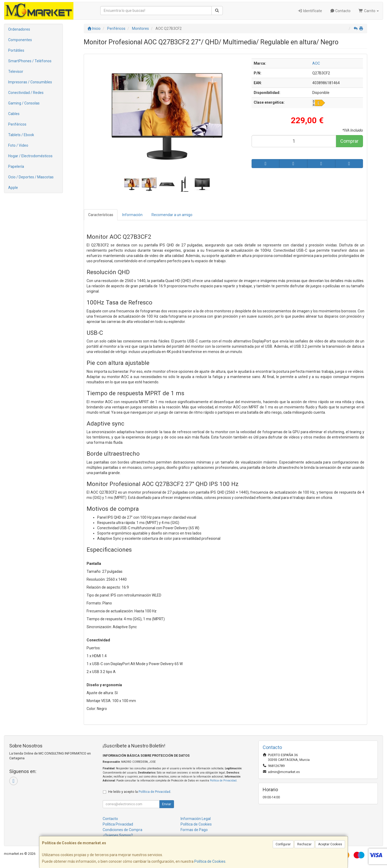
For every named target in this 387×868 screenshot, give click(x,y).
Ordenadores (19, 29)
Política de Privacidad (223, 781)
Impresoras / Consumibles (30, 82)
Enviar (167, 804)
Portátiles (16, 50)
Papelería (16, 166)
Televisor (16, 71)
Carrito (369, 11)
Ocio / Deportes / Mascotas (31, 177)
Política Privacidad (118, 824)
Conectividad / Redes (26, 93)
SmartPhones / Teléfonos (30, 61)
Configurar (283, 844)
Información (132, 215)
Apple (13, 188)
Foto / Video (18, 145)
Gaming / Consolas (24, 103)
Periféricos (17, 124)
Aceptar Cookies (330, 844)
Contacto (340, 11)
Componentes (20, 40)
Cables (14, 114)
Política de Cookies (210, 861)
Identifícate (310, 11)
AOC (316, 63)
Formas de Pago (194, 830)
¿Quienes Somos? (118, 835)
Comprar (349, 141)
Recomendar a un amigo (172, 215)
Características (101, 215)
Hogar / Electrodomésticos (30, 156)
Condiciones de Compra (122, 830)
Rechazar (304, 844)
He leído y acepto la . (140, 792)
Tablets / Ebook (21, 135)
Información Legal (196, 819)
